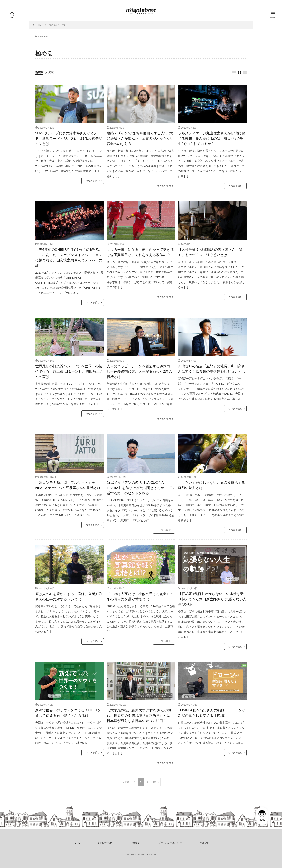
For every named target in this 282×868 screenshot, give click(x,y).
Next (154, 782)
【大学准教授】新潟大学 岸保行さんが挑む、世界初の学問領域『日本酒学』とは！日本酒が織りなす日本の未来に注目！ (140, 715)
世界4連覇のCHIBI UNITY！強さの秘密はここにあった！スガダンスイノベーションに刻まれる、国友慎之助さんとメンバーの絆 (69, 257)
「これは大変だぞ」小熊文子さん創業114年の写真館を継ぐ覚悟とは (140, 596)
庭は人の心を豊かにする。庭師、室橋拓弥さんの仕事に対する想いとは (69, 596)
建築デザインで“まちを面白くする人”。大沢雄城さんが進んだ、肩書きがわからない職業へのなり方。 (140, 138)
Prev (127, 782)
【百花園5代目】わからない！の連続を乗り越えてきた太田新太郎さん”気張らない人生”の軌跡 (212, 599)
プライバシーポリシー (170, 843)
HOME (39, 25)
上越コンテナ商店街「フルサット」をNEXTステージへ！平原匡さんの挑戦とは (68, 485)
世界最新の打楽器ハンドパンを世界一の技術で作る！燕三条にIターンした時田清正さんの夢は (69, 371)
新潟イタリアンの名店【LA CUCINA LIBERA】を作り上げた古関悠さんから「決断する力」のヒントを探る (141, 488)
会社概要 (135, 843)
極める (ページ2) (57, 25)
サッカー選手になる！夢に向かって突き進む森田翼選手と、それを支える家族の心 (140, 252)
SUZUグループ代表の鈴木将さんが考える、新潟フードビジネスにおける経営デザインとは (69, 138)
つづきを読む (93, 181)
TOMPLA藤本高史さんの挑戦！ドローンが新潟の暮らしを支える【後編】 (212, 713)
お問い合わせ (105, 843)
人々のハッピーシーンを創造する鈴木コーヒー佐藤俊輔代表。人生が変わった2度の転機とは (140, 371)
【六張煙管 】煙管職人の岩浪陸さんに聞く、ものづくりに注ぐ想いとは (210, 252)
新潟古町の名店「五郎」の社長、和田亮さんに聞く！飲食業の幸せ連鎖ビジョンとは (211, 369)
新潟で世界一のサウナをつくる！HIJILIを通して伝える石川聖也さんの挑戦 (68, 713)
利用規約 (205, 843)
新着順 (39, 72)
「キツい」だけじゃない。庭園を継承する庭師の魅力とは (211, 485)
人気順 (50, 72)
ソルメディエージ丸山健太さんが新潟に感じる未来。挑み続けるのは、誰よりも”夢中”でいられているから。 (211, 138)
